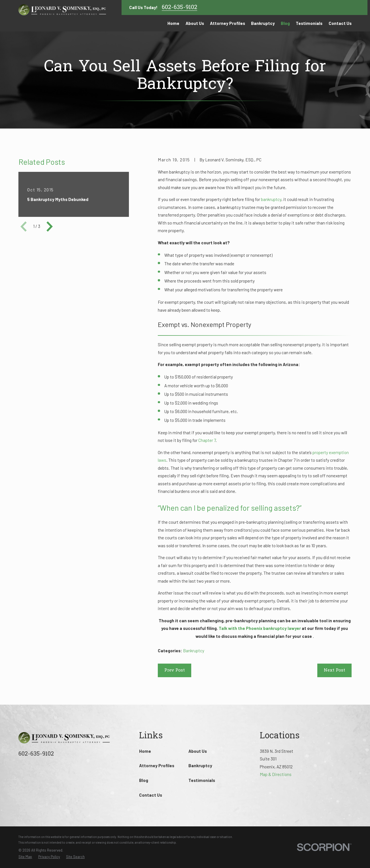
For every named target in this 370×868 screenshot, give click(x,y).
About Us (198, 751)
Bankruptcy (194, 651)
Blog (144, 780)
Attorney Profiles (157, 766)
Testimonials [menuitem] (309, 23)
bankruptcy (271, 199)
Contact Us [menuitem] (340, 23)
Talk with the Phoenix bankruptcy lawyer (260, 628)
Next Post (334, 670)
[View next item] (50, 226)
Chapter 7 (207, 440)
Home (145, 751)
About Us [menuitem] (195, 23)
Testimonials (202, 780)
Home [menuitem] (173, 23)
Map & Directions (276, 774)
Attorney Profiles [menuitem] (227, 23)
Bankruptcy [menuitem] (263, 23)
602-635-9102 (179, 8)
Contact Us (151, 795)
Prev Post (175, 670)
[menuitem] (25, 857)
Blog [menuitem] (285, 23)
